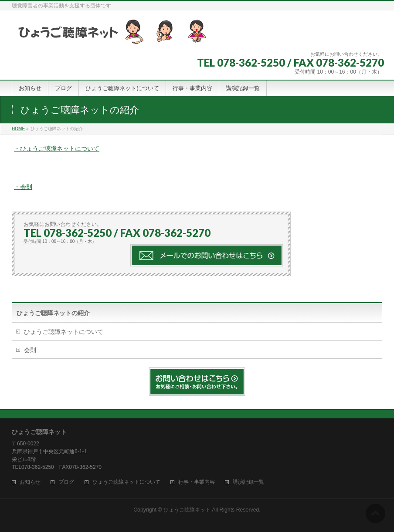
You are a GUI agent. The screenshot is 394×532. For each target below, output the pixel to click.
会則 (30, 350)
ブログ (66, 482)
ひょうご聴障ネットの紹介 (53, 313)
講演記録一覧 (248, 482)
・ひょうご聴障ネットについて (57, 148)
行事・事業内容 (197, 482)
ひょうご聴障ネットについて (64, 332)
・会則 (23, 187)
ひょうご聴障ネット (187, 510)
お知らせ (30, 482)
